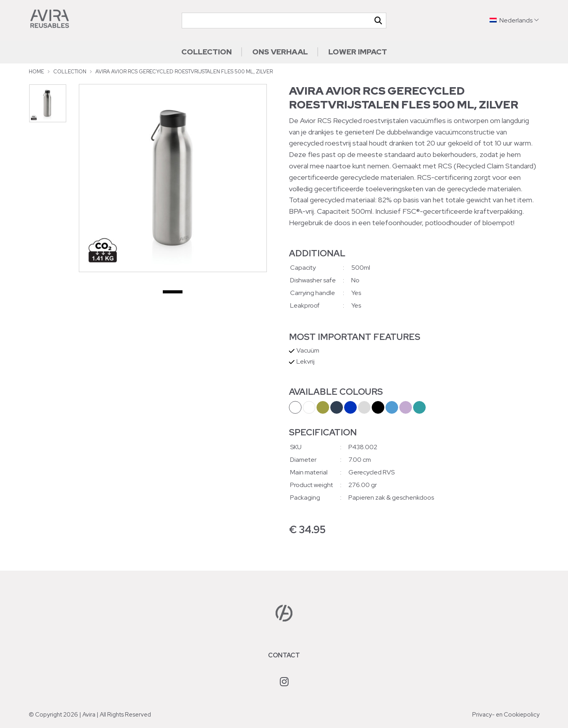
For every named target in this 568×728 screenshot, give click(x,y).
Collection (207, 52)
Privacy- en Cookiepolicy (506, 715)
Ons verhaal (280, 52)
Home (36, 72)
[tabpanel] (173, 178)
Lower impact (358, 52)
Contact (284, 655)
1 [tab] (173, 292)
